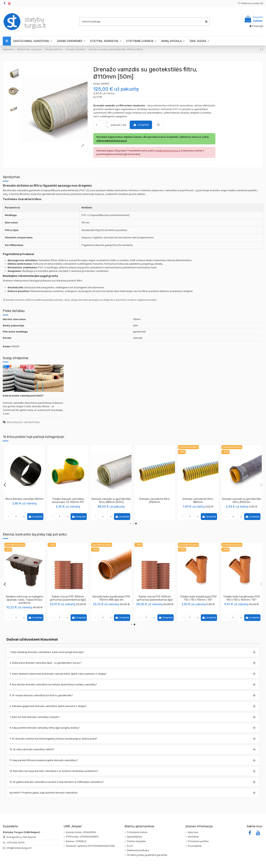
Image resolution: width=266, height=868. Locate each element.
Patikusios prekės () (250, 3)
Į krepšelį (141, 125)
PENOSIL (111, 607)
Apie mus (193, 832)
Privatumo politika (198, 841)
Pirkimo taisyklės (136, 841)
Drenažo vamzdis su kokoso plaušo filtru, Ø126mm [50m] (25, 501)
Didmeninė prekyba (138, 850)
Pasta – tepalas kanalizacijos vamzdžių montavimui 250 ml (68, 598)
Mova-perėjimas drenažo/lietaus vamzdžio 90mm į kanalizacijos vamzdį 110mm (68, 502)
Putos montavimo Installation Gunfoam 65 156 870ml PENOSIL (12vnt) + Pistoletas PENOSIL (111, 600)
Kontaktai (193, 837)
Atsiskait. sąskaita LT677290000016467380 (90, 846)
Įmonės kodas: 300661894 (81, 832)
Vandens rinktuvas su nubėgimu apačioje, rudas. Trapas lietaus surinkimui (198, 600)
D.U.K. (130, 846)
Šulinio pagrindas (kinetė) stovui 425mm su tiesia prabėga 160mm (25, 600)
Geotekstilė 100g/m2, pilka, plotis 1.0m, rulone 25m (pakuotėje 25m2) (155, 600)
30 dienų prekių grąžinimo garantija (147, 855)
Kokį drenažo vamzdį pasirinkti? (23, 396)
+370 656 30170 (16, 843)
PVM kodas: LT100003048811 (82, 837)
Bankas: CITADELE (76, 841)
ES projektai (195, 846)
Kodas (97, 84)
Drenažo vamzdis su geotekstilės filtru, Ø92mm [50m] (242, 501)
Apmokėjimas (134, 837)
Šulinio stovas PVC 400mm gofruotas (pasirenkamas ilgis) (242, 598)
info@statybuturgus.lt (19, 848)
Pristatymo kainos (137, 832)
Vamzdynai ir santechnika (23, 422)
